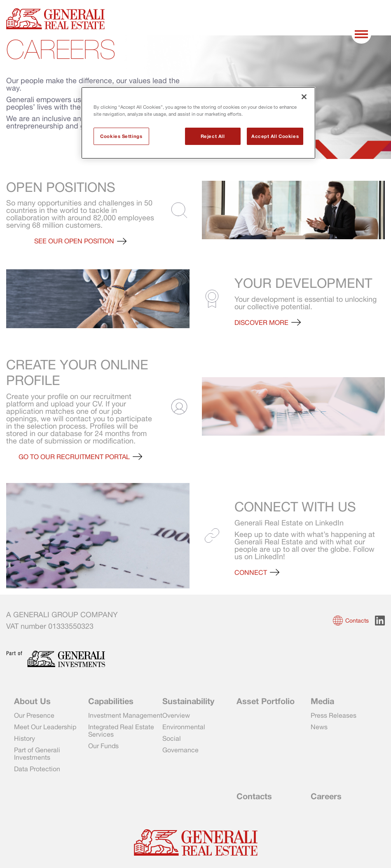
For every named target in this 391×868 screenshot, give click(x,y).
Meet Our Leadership (45, 727)
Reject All (213, 136)
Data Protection (37, 769)
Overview (176, 715)
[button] (80, 241)
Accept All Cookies (275, 136)
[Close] (304, 97)
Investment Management (125, 715)
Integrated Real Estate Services (121, 730)
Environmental (184, 727)
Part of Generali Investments (37, 754)
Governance (180, 750)
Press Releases (334, 715)
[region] (198, 123)
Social (172, 738)
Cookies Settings (121, 136)
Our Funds (103, 746)
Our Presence (34, 715)
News (319, 727)
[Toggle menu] (362, 34)
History (25, 738)
